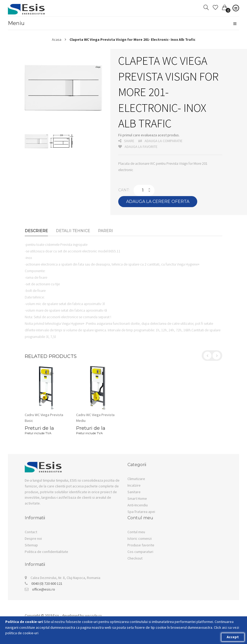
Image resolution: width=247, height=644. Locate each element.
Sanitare (134, 492)
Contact (31, 532)
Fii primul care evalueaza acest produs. (149, 135)
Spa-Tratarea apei (141, 512)
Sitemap (31, 545)
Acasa (57, 39)
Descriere (36, 231)
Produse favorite (141, 545)
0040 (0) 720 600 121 (47, 583)
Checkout (135, 558)
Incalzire (134, 485)
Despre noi (33, 538)
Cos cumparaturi (140, 552)
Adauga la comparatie (160, 141)
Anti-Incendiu (138, 505)
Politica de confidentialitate (46, 552)
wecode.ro (93, 616)
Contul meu (136, 532)
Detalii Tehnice (73, 231)
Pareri (105, 231)
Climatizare (136, 479)
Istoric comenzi (140, 538)
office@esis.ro (44, 589)
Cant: (124, 190)
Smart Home (137, 498)
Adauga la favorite (138, 147)
